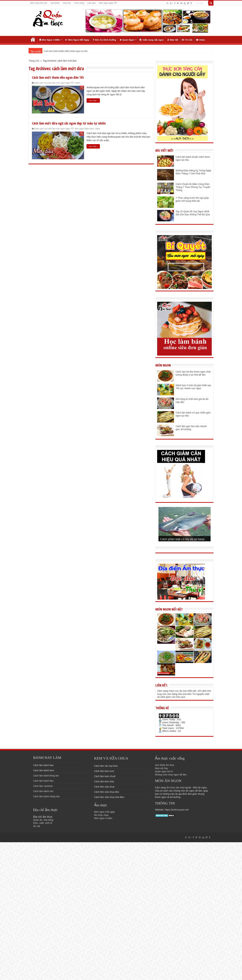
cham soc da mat (178, 691)
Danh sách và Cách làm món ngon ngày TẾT (54, 83)
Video (201, 40)
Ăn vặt (37, 826)
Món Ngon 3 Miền (50, 40)
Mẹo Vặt (173, 40)
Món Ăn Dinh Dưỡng (104, 40)
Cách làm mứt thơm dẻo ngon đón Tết (58, 77)
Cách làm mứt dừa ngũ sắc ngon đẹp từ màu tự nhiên (69, 123)
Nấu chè (67, 3)
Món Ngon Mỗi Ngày (77, 40)
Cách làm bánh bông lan (46, 776)
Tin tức (187, 40)
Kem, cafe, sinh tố (43, 823)
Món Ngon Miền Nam (84, 129)
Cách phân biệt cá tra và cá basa (182, 539)
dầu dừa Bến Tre (187, 694)
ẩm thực (171, 788)
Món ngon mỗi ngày (104, 812)
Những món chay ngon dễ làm (171, 775)
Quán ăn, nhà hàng (43, 820)
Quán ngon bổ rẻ (164, 771)
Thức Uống (79, 3)
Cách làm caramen (43, 786)
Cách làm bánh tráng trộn (47, 796)
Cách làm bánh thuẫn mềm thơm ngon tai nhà (66, 51)
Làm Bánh (55, 3)
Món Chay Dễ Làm (39, 3)
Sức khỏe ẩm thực (165, 765)
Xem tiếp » (93, 101)
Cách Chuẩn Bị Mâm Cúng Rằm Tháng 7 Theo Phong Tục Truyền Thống (193, 187)
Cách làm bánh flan (43, 781)
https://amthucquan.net (177, 810)
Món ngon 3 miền (103, 818)
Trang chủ (33, 39)
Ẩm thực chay (101, 815)
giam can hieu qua (175, 697)
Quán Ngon (127, 40)
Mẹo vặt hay (161, 768)
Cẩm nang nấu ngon (152, 40)
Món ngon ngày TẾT (108, 3)
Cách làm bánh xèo (43, 791)
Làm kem (92, 3)
